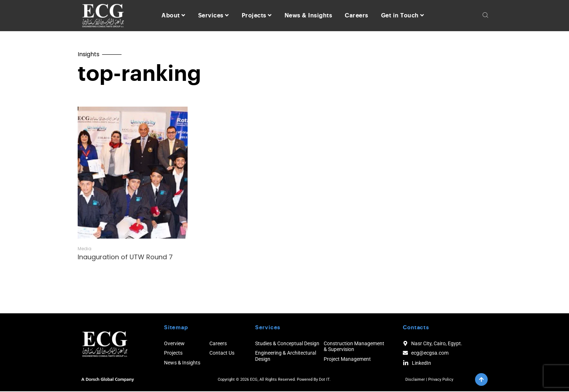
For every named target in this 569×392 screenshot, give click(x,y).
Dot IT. (325, 380)
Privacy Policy (441, 380)
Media (85, 249)
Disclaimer (415, 380)
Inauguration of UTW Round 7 (125, 258)
